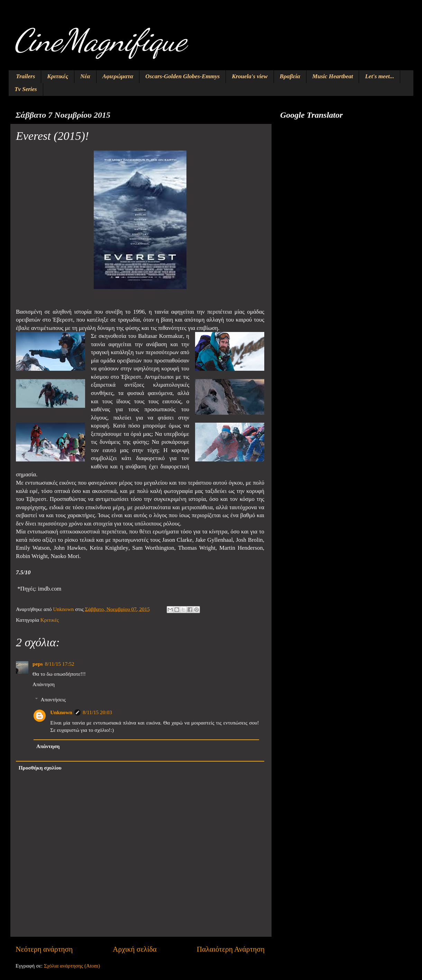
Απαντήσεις (53, 699)
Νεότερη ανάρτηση (44, 949)
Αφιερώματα (118, 76)
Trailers (25, 76)
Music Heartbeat (333, 76)
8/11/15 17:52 (60, 664)
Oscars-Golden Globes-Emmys (182, 76)
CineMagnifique (100, 40)
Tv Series (26, 89)
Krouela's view (250, 76)
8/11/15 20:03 (97, 712)
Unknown (61, 712)
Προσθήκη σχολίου (40, 768)
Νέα (85, 76)
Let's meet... (379, 76)
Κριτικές (58, 76)
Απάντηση (44, 684)
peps (38, 664)
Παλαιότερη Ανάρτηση (231, 949)
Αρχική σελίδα (135, 949)
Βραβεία (290, 76)
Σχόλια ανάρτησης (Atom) (72, 966)
